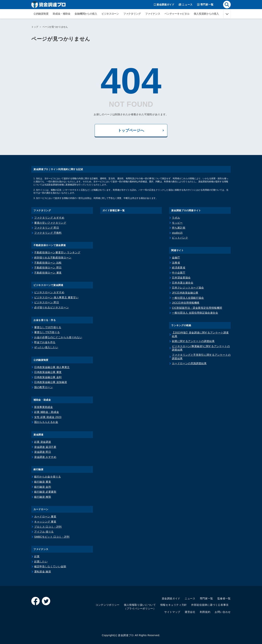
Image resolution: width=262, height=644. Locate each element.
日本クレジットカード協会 (188, 288)
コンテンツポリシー (108, 605)
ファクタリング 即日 (47, 228)
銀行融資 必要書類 (45, 492)
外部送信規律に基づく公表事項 (210, 605)
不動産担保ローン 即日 (48, 268)
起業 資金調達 (43, 442)
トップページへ (131, 130)
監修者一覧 (224, 598)
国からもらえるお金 (46, 422)
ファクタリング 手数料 (48, 233)
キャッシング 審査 (45, 522)
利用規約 (205, 612)
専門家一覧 (206, 598)
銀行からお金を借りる (47, 477)
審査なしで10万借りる (48, 327)
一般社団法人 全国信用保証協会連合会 (195, 313)
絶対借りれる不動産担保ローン (53, 258)
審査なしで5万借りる (47, 332)
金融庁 (176, 258)
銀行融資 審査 (43, 482)
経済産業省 (179, 268)
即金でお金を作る (45, 342)
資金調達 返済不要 (45, 447)
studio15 (177, 233)
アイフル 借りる (44, 532)
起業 (37, 556)
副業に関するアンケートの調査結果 (193, 341)
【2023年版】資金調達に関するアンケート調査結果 (200, 334)
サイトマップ (172, 612)
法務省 (176, 263)
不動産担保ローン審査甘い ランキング (57, 252)
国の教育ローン (43, 387)
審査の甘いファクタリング (50, 223)
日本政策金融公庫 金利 (48, 377)
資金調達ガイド (171, 598)
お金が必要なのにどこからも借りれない (58, 337)
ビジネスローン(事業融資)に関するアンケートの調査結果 (201, 348)
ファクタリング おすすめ (49, 218)
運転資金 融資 (43, 572)
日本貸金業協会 (181, 278)
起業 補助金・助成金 (47, 412)
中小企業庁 (179, 273)
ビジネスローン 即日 (47, 302)
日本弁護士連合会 (183, 283)
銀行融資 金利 (43, 487)
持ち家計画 (179, 228)
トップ (35, 27)
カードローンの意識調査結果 (189, 363)
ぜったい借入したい (46, 347)
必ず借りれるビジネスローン (51, 307)
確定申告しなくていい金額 (50, 566)
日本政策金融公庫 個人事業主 (52, 367)
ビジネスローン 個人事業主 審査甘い (56, 297)
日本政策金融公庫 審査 (48, 372)
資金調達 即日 (43, 452)
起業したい (41, 561)
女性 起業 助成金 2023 (48, 417)
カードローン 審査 (45, 517)
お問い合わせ (223, 612)
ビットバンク (180, 238)
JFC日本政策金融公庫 (185, 293)
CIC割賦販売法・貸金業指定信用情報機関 (197, 308)
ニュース (190, 598)
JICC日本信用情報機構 (186, 303)
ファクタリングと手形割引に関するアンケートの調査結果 (201, 357)
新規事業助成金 (43, 407)
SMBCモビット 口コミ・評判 (52, 537)
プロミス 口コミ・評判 (48, 527)
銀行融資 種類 (43, 497)
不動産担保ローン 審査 (48, 273)
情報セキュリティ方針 (174, 605)
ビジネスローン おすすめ (49, 292)
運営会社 (190, 612)
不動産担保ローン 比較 (48, 263)
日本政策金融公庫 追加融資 (51, 382)
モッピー (177, 223)
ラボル (176, 218)
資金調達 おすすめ (45, 457)
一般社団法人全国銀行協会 (188, 298)
